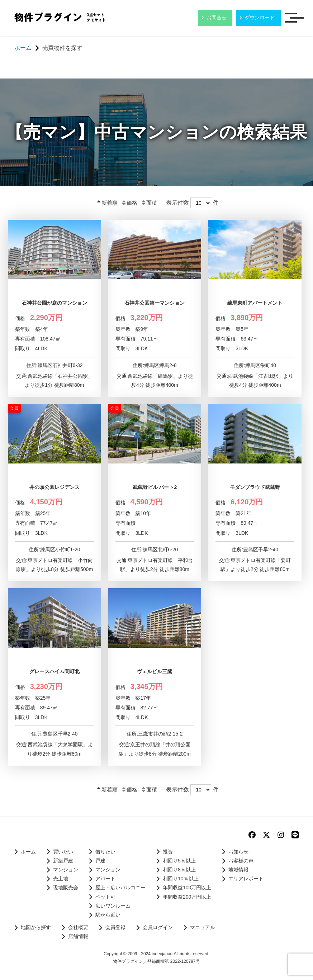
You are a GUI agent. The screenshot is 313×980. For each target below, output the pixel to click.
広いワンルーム (113, 906)
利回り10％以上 (181, 879)
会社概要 (78, 927)
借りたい (105, 852)
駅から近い (108, 915)
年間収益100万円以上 (187, 888)
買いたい (63, 852)
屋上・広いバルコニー (120, 888)
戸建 (100, 861)
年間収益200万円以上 (187, 897)
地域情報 (238, 870)
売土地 (61, 879)
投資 (168, 852)
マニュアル (203, 927)
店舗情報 (78, 936)
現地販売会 (66, 888)
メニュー (297, 18)
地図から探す (36, 927)
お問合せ (217, 18)
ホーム (28, 852)
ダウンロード (260, 18)
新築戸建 (63, 861)
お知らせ (238, 852)
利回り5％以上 (179, 861)
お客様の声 (241, 861)
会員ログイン (158, 927)
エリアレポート (246, 879)
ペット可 (105, 897)
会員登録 (115, 927)
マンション (66, 870)
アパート (105, 879)
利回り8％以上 (179, 870)
